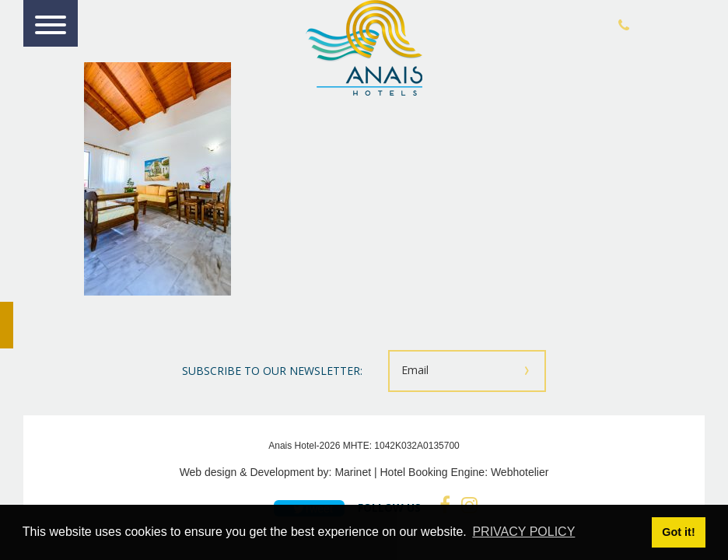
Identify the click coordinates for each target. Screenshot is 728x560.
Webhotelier (520, 472)
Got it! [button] (678, 532)
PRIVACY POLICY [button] (523, 532)
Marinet (353, 472)
